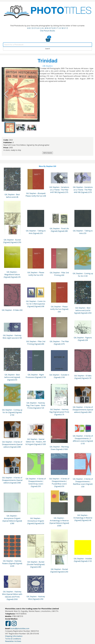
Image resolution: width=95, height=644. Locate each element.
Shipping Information (14, 636)
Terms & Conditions (13, 639)
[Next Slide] (35, 94)
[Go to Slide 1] (10, 128)
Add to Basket (48, 153)
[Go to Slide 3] (32, 128)
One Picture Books (48, 31)
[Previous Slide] (6, 94)
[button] (21, 94)
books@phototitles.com (20, 629)
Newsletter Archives (13, 641)
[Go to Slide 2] (21, 128)
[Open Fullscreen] (36, 118)
